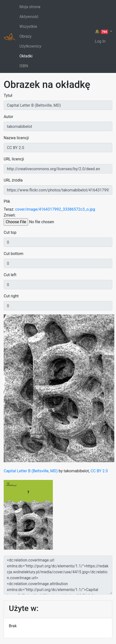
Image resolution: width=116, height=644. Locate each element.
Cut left (10, 275)
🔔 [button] (102, 32)
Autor (8, 117)
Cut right (11, 296)
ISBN (24, 66)
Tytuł (8, 95)
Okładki (26, 56)
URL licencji (14, 159)
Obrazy (25, 36)
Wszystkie (28, 26)
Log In (100, 41)
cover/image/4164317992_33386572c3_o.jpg (55, 209)
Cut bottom (14, 254)
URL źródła (13, 180)
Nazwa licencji (16, 138)
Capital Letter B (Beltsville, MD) (31, 471)
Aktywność (29, 17)
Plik (7, 201)
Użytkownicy (30, 46)
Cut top (10, 232)
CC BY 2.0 (99, 471)
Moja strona (30, 7)
